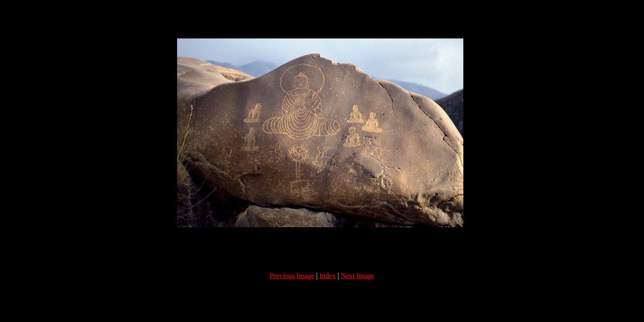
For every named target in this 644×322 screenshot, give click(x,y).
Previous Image (292, 276)
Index (327, 276)
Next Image (358, 276)
